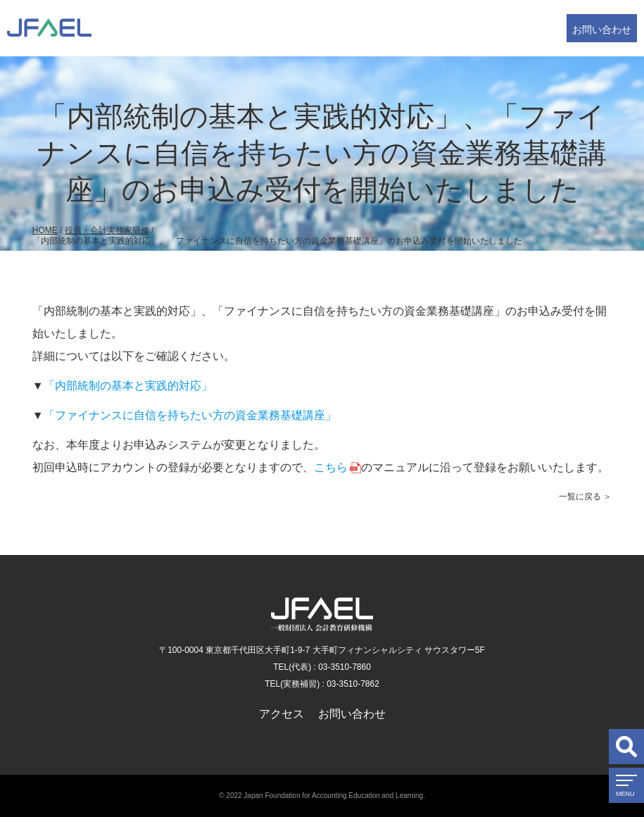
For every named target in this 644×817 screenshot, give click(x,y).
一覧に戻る (580, 497)
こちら (331, 467)
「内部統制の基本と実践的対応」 (128, 386)
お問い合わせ (602, 30)
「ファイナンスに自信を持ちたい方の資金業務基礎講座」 (190, 415)
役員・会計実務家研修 (107, 230)
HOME (45, 230)
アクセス (282, 714)
